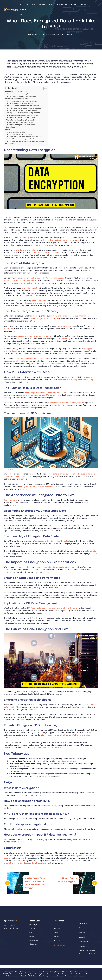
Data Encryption (64, 974)
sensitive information (45, 245)
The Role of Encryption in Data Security (22, 96)
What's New (33, 944)
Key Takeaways (12, 127)
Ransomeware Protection (88, 954)
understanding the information (17, 408)
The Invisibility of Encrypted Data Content (23, 110)
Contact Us (58, 941)
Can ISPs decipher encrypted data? (21, 139)
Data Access (10, 469)
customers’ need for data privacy (46, 748)
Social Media (84, 974)
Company (27, 9)
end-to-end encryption (26, 250)
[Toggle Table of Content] (44, 89)
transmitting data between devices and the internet (46, 393)
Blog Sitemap (60, 945)
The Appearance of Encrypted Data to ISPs (23, 106)
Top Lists (68, 976)
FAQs (8, 130)
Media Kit (82, 937)
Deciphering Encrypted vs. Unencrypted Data (25, 108)
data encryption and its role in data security (61, 364)
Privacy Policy (84, 946)
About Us (57, 929)
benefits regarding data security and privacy (55, 567)
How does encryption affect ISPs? (20, 134)
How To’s (74, 974)
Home (56, 925)
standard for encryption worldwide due (29, 283)
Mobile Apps (47, 4)
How (38, 925)
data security (64, 339)
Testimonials (33, 940)
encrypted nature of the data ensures (37, 487)
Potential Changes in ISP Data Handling (22, 125)
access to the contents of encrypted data (68, 403)
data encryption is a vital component (32, 359)
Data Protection (78, 976)
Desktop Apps (29, 4)
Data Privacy (44, 976)
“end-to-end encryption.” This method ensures (60, 240)
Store (73, 4)
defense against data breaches (45, 318)
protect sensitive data (16, 361)
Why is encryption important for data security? (25, 137)
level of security (39, 300)
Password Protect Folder (87, 950)
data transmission (66, 326)
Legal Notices (83, 942)
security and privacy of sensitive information (69, 316)
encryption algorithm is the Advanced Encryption (43, 278)
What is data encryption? (18, 132)
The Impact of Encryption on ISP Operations (23, 113)
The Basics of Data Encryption (19, 94)
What (31, 925)
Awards (31, 936)
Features (32, 929)
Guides (85, 4)
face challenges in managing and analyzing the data (54, 608)
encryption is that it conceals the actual (52, 541)
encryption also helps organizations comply (34, 336)
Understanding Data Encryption (19, 91)
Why (35, 925)
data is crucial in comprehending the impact (77, 380)
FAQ (30, 933)
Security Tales (40, 974)
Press (81, 928)
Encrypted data (11, 500)
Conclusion (11, 144)
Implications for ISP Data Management (22, 118)
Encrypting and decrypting (37, 303)
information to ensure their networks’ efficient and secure (67, 735)
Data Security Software (29, 976)
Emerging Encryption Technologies (21, 122)
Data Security (69, 34)
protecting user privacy (66, 761)
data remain (90, 551)
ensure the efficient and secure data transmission (26, 863)
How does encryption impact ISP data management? (27, 141)
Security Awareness (27, 972)
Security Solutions (42, 972)
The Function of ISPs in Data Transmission (23, 101)
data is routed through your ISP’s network (39, 395)
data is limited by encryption (65, 474)
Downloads (61, 4)
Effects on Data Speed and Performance (23, 115)
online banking (33, 295)
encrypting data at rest (14, 255)
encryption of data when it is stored (44, 252)
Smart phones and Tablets (59, 972)
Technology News (27, 974)
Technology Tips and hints (79, 972)
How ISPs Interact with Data (17, 99)
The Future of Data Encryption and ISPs (21, 120)
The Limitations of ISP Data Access (21, 103)
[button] (21, 14)
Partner (56, 936)
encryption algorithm (31, 288)
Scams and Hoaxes (56, 976)
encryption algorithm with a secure (19, 280)
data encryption (27, 237)
